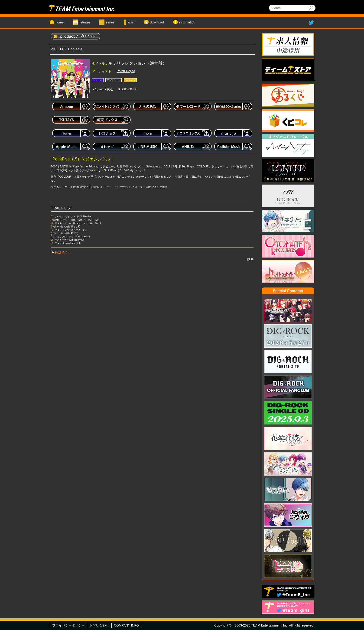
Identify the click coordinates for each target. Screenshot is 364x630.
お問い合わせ (99, 625)
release (85, 22)
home (60, 22)
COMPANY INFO (126, 625)
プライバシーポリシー (68, 625)
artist (131, 22)
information (187, 22)
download (157, 22)
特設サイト (63, 252)
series (110, 22)
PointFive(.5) (126, 71)
